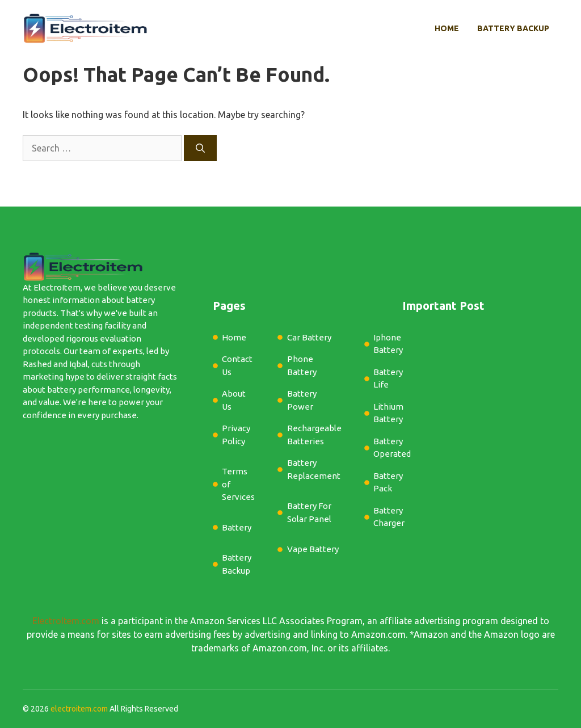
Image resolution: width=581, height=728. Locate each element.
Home (447, 28)
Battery (237, 527)
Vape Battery (313, 549)
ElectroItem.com (66, 621)
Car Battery (309, 337)
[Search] (200, 148)
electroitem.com (79, 709)
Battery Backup (513, 28)
